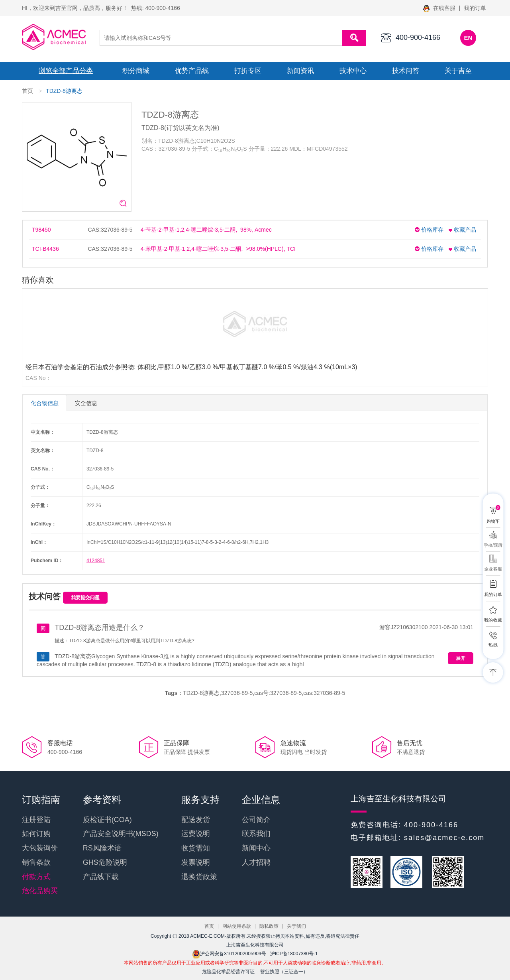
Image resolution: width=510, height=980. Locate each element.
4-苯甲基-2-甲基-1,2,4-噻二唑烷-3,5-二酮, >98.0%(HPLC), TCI (218, 249)
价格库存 (429, 230)
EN (468, 38)
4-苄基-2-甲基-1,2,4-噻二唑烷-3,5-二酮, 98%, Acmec (206, 230)
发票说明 (196, 862)
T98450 (41, 230)
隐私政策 (269, 926)
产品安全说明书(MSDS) (121, 834)
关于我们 (296, 926)
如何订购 (36, 834)
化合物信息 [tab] (45, 403)
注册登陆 (36, 820)
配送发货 (196, 820)
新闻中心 (256, 848)
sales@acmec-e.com (444, 838)
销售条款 (36, 862)
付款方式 (36, 877)
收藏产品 (462, 230)
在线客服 (440, 8)
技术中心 (353, 71)
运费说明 (196, 834)
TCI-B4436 (45, 249)
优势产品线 (192, 71)
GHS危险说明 (105, 862)
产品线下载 (101, 877)
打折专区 (248, 71)
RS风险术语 (102, 848)
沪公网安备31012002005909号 (229, 954)
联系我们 (256, 834)
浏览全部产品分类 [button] (66, 71)
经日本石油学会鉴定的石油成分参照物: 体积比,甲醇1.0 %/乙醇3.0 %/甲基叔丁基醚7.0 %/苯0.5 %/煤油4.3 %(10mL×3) (191, 367)
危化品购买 (40, 891)
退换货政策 (199, 877)
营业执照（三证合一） (284, 972)
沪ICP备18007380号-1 (294, 954)
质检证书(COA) (107, 820)
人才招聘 (256, 862)
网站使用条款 (237, 926)
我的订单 (475, 8)
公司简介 (256, 820)
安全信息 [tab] (86, 403)
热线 (493, 644)
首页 (27, 91)
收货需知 (196, 848)
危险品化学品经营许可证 (228, 972)
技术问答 (406, 71)
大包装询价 (40, 848)
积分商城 (136, 71)
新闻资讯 (300, 71)
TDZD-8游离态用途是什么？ (100, 628)
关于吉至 (458, 71)
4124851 (96, 561)
